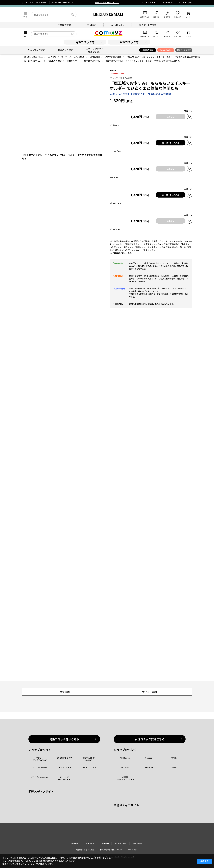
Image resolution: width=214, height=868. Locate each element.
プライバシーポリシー (26, 864)
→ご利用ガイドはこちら (121, 253)
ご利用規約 (104, 843)
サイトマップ (133, 850)
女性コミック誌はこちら (150, 739)
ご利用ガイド (167, 2)
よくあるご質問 (185, 2)
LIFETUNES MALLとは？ (107, 2)
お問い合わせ (137, 843)
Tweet (113, 70)
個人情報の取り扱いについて (111, 850)
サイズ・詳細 (150, 692)
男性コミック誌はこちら (64, 739)
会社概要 (75, 843)
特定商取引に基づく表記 (85, 850)
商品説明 (65, 692)
